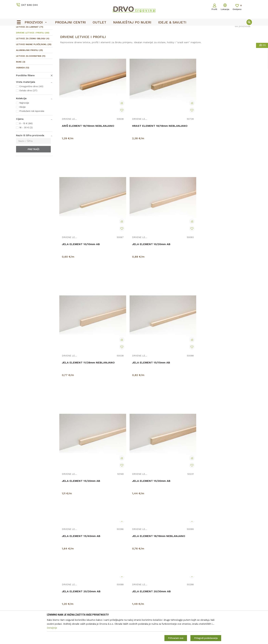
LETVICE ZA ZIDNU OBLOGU (33, 64)
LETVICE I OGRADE (39, 36)
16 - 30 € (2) (26, 153)
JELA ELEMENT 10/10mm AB (178, 130)
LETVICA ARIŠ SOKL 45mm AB (226, 453)
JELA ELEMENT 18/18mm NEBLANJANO (127, 289)
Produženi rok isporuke (32, 137)
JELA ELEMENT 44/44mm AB (227, 395)
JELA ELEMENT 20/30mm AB (227, 283)
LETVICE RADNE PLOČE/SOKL (34, 70)
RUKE (21, 87)
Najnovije (24, 128)
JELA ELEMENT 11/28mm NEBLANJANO (78, 229)
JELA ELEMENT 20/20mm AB (178, 283)
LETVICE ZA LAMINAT (30, 52)
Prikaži (215, 44)
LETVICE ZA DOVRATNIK (31, 82)
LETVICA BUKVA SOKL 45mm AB (130, 509)
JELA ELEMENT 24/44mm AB (179, 339)
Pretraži (33, 175)
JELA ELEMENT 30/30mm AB (130, 395)
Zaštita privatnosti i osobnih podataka (158, 609)
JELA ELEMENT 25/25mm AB (81, 395)
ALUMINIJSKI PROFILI (29, 76)
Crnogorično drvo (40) (31, 112)
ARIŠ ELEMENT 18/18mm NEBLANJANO (78, 131)
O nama (80, 604)
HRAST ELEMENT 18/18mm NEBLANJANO (128, 131)
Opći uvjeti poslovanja (148, 604)
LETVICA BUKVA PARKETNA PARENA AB (80, 513)
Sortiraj (181, 44)
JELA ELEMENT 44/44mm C (81, 451)
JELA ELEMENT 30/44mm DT (179, 395)
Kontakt (80, 609)
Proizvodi (21, 36)
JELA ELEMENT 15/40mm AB (81, 283)
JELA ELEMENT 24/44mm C (226, 339)
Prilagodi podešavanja (206, 638)
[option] (134, 29)
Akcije (22, 132)
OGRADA (23, 93)
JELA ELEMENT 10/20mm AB (227, 130)
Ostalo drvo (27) (28, 116)
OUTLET (134, 29)
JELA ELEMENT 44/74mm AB (130, 451)
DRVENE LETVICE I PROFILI (33, 58)
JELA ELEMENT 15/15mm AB (129, 227)
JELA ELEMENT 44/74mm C (178, 451)
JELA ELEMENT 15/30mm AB (227, 227)
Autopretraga (164, 44)
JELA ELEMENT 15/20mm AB (178, 227)
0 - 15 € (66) (26, 149)
